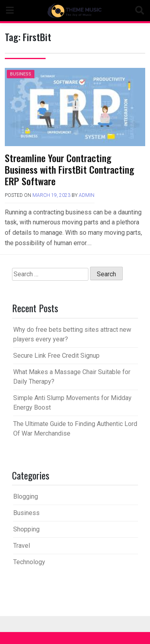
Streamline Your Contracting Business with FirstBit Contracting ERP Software (69, 169)
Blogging (26, 496)
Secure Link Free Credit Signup (56, 356)
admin (87, 195)
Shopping (26, 529)
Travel (22, 546)
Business (21, 74)
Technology (29, 562)
